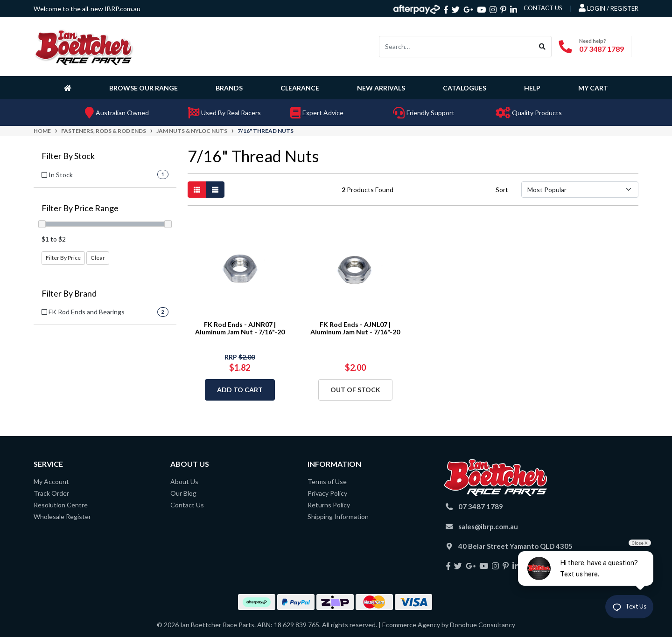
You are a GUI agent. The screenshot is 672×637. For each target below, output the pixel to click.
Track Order (51, 493)
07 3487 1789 (602, 49)
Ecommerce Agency (411, 625)
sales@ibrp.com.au (488, 526)
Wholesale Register (62, 516)
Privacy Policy (327, 493)
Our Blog (183, 493)
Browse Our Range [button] (143, 88)
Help (532, 88)
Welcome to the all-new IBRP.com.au (87, 9)
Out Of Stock (355, 390)
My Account (51, 481)
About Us (184, 481)
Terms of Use (327, 481)
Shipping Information (338, 516)
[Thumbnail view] (197, 190)
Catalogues (465, 88)
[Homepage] (70, 88)
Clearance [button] (300, 88)
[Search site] (542, 47)
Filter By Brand (69, 294)
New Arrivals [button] (381, 88)
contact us (543, 8)
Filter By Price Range (80, 208)
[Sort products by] (580, 190)
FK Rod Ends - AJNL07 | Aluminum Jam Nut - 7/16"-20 (355, 328)
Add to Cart (240, 390)
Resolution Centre (61, 505)
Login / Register (609, 8)
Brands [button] (229, 88)
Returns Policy (329, 505)
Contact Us (187, 505)
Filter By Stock (68, 156)
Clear (98, 258)
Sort (502, 190)
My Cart (593, 88)
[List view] (215, 190)
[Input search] (456, 47)
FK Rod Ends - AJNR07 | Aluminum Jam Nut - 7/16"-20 (240, 328)
